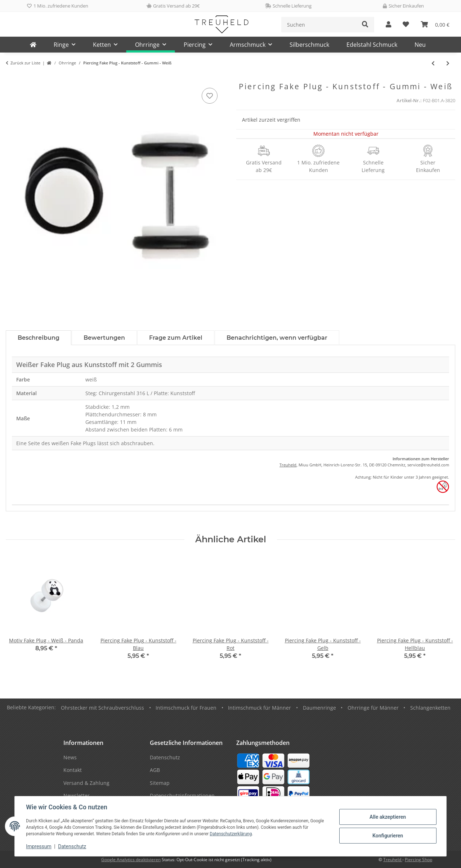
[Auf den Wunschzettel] (210, 96)
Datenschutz (72, 846)
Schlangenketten (430, 708)
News (70, 757)
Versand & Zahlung (86, 783)
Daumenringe (319, 708)
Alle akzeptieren (387, 817)
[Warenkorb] (435, 25)
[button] (388, 25)
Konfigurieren (387, 836)
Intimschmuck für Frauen (186, 708)
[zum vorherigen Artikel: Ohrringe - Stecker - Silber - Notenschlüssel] (433, 63)
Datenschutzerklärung (231, 834)
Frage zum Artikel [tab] (176, 338)
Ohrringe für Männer (373, 708)
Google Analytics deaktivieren (131, 860)
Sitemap (160, 783)
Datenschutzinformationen (182, 795)
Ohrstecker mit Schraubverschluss (102, 708)
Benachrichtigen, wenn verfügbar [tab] (277, 338)
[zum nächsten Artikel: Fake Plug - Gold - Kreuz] (448, 63)
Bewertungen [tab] (104, 338)
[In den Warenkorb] (12, 78)
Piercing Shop (419, 860)
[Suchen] (319, 25)
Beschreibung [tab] (39, 338)
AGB (155, 770)
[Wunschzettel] (406, 25)
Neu (420, 45)
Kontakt (73, 770)
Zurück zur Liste (25, 63)
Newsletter (77, 795)
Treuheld (288, 465)
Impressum (39, 846)
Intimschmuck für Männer (259, 708)
